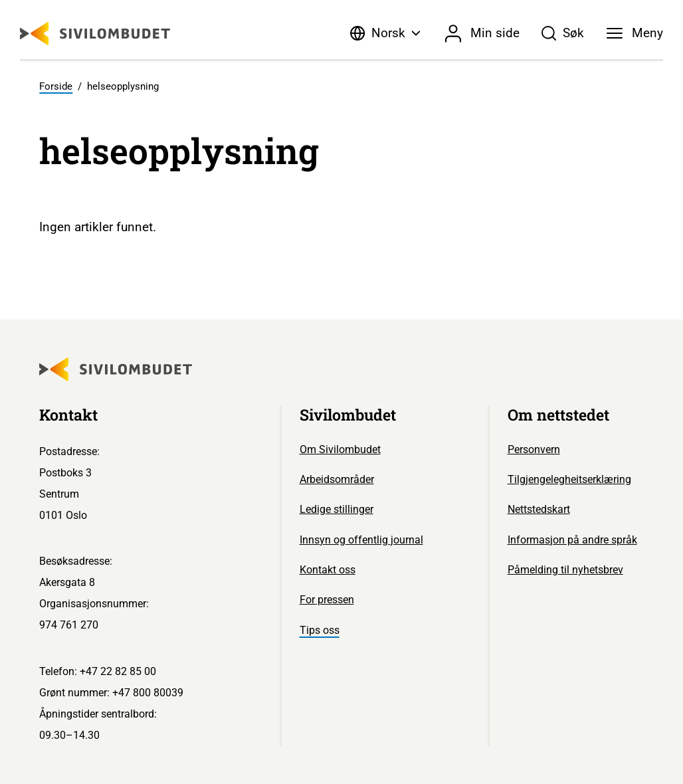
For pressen (327, 600)
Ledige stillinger (337, 509)
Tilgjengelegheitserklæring (569, 479)
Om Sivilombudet (340, 449)
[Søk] (562, 33)
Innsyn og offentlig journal (361, 540)
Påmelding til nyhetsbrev (565, 570)
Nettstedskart (539, 509)
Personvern (534, 449)
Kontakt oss (328, 570)
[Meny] (635, 33)
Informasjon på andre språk (572, 540)
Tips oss (320, 630)
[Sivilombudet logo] (95, 34)
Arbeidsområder (337, 479)
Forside (56, 86)
